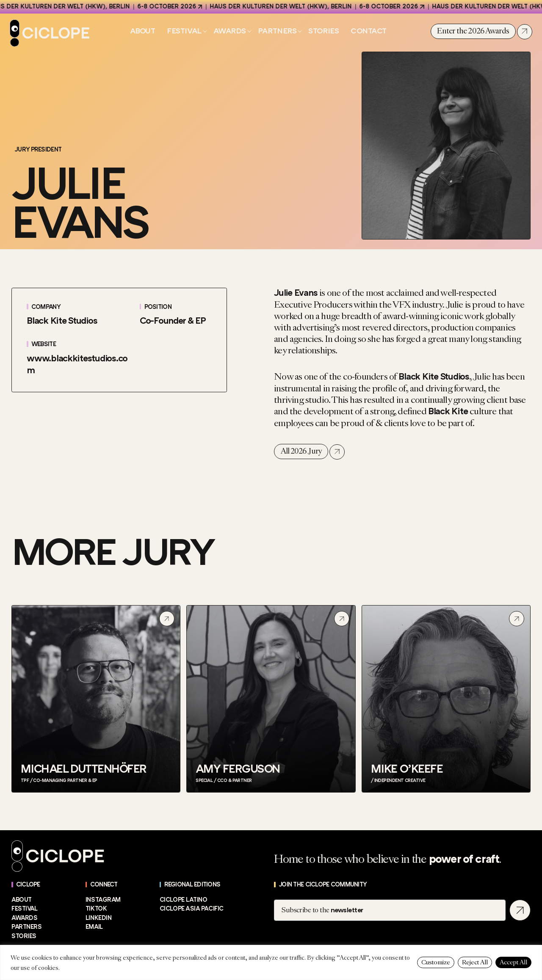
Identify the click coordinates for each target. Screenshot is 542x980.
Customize (436, 962)
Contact (369, 31)
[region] (271, 962)
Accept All (513, 962)
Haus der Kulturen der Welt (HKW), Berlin (287, 7)
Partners (277, 31)
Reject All (475, 962)
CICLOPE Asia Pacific (192, 909)
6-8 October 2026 (173, 7)
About (143, 31)
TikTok (96, 909)
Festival (184, 31)
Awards (230, 31)
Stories (324, 31)
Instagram (103, 900)
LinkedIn (98, 918)
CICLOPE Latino (184, 900)
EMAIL (94, 927)
